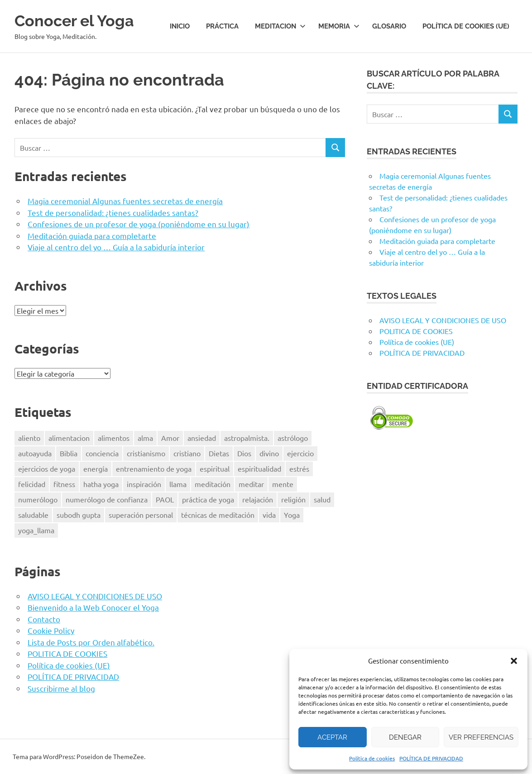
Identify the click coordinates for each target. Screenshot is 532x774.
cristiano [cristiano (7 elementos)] (187, 453)
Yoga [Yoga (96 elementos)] (292, 515)
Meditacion (280, 26)
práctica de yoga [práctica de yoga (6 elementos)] (208, 499)
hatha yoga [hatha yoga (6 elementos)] (101, 484)
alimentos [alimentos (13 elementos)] (114, 438)
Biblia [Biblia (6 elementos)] (69, 453)
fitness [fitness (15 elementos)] (64, 484)
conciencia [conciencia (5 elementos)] (102, 453)
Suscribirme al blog (61, 688)
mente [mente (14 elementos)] (283, 484)
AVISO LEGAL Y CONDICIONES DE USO (95, 596)
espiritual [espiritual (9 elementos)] (215, 468)
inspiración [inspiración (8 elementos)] (144, 484)
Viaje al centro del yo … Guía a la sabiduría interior (116, 247)
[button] (514, 661)
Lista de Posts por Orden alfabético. (91, 642)
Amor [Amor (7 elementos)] (170, 438)
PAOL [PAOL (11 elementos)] (165, 499)
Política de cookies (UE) (466, 26)
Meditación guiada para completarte (92, 236)
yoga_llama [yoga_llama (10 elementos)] (36, 530)
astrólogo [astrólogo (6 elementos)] (293, 438)
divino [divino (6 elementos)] (269, 453)
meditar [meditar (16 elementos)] (251, 484)
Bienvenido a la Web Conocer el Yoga (93, 607)
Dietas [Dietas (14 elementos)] (219, 453)
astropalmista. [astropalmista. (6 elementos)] (247, 438)
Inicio (180, 26)
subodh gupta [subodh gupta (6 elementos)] (79, 515)
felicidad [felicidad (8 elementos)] (32, 484)
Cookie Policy (51, 630)
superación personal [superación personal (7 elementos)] (141, 515)
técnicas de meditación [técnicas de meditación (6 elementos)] (218, 515)
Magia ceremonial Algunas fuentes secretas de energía (125, 201)
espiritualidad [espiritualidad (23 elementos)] (259, 468)
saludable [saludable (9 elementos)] (33, 515)
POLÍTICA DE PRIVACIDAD (431, 758)
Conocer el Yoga (81, 20)
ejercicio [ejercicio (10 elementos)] (300, 453)
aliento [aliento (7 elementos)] (29, 438)
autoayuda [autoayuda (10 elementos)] (35, 453)
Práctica (222, 26)
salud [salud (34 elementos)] (322, 499)
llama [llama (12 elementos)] (178, 484)
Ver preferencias (481, 737)
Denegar (405, 737)
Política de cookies (372, 758)
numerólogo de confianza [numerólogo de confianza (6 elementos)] (107, 499)
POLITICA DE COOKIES (67, 653)
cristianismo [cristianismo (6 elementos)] (146, 453)
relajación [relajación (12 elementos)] (258, 499)
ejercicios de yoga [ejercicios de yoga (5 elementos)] (47, 468)
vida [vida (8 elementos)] (269, 515)
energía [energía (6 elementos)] (96, 468)
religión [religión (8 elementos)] (293, 499)
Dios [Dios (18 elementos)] (244, 453)
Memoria (339, 26)
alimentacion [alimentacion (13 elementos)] (69, 438)
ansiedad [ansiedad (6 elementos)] (202, 438)
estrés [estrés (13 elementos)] (299, 468)
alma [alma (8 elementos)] (145, 438)
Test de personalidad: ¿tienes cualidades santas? (113, 213)
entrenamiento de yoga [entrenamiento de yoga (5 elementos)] (154, 468)
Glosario (389, 26)
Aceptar (332, 737)
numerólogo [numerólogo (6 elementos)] (38, 499)
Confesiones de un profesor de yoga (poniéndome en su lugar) (139, 224)
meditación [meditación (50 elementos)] (213, 484)
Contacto (44, 619)
